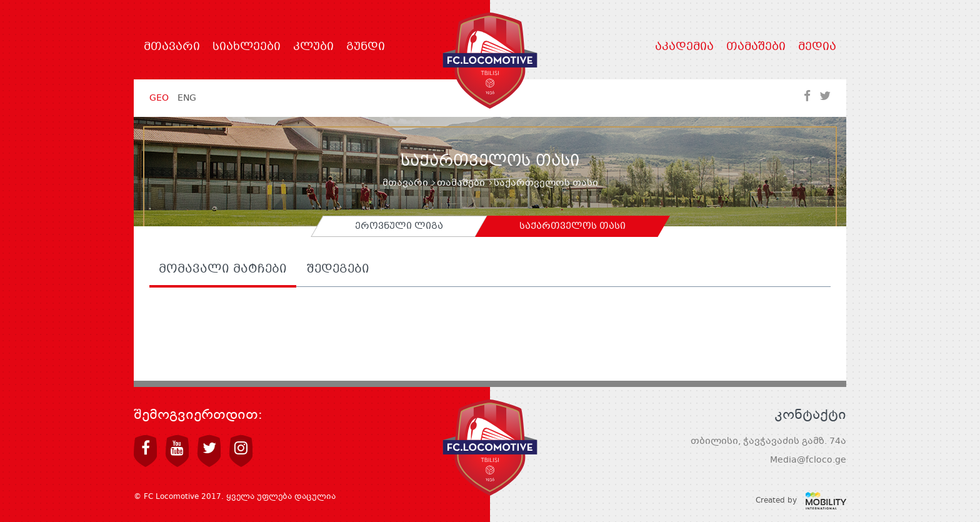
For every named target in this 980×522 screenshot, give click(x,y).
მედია (817, 48)
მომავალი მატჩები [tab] (223, 270)
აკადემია (684, 48)
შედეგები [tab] (338, 270)
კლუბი (313, 48)
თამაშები (756, 48)
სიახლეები (247, 48)
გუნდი (366, 48)
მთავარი (172, 48)
